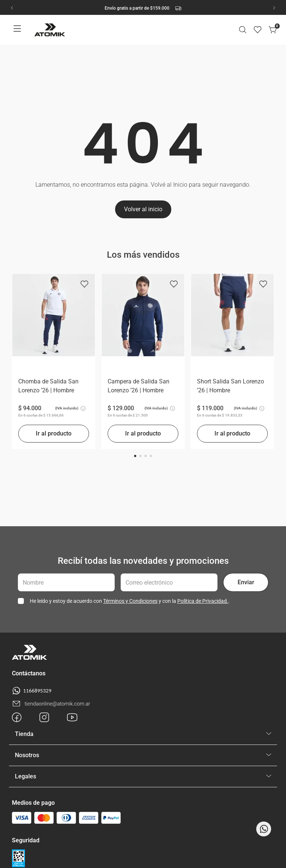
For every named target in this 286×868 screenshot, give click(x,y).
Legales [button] (26, 776)
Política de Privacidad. (203, 601)
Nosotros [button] (27, 755)
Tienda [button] (24, 734)
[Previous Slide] (12, 8)
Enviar (246, 582)
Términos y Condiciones (130, 601)
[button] (243, 30)
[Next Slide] (274, 8)
